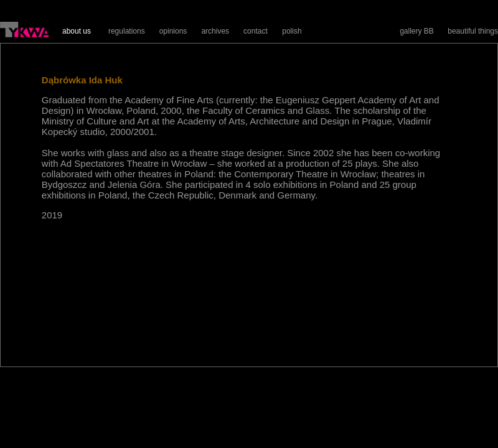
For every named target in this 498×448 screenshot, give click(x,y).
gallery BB (417, 31)
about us (77, 31)
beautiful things (473, 31)
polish (292, 31)
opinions (173, 31)
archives (215, 31)
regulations (127, 31)
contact (256, 31)
